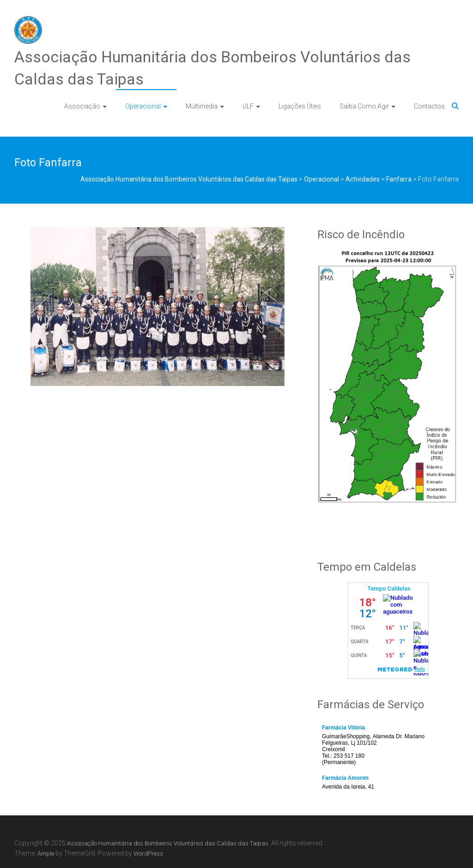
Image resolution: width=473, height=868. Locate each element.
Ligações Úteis (300, 106)
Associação (82, 106)
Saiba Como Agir (364, 106)
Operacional (143, 106)
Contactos (429, 106)
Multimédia (202, 106)
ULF (248, 106)
